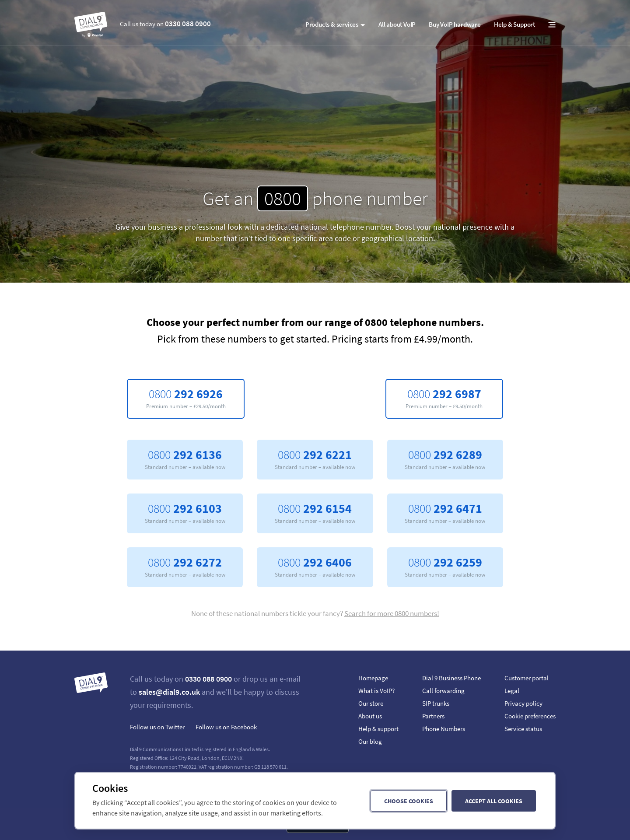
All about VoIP (397, 24)
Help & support (378, 729)
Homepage (373, 678)
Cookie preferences (530, 716)
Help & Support (514, 24)
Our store (371, 703)
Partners (433, 716)
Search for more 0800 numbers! (392, 613)
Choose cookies (409, 801)
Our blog (370, 741)
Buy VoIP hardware (455, 24)
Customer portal (527, 678)
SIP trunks (436, 703)
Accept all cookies (494, 801)
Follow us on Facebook (226, 727)
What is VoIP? (376, 691)
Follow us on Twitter (157, 727)
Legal (512, 691)
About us (370, 716)
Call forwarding (443, 691)
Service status (523, 729)
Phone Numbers (444, 729)
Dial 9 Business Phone (451, 678)
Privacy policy (523, 703)
